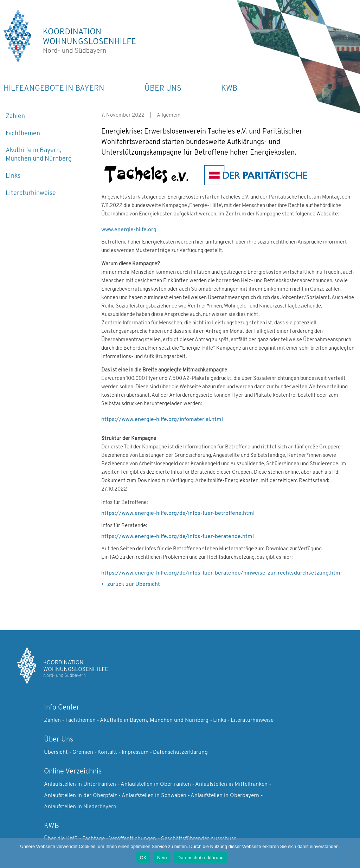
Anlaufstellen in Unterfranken (80, 784)
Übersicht (56, 752)
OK (143, 858)
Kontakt (107, 752)
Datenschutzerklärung (180, 752)
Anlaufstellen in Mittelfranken (231, 784)
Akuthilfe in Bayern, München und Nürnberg (39, 155)
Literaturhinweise (31, 193)
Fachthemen (23, 134)
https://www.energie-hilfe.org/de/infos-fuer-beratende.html (178, 537)
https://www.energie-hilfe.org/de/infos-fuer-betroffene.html (178, 513)
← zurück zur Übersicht (131, 584)
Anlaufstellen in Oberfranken (156, 784)
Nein (162, 858)
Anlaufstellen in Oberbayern (225, 796)
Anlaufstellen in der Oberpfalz (81, 796)
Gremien (83, 752)
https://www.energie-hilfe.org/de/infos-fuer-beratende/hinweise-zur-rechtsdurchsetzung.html (221, 573)
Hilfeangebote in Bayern (54, 89)
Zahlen (15, 116)
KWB (229, 89)
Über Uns (163, 89)
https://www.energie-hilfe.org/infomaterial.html (162, 420)
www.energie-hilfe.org (129, 230)
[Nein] (351, 853)
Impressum (135, 752)
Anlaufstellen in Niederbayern (80, 807)
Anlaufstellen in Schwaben (154, 796)
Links (13, 176)
